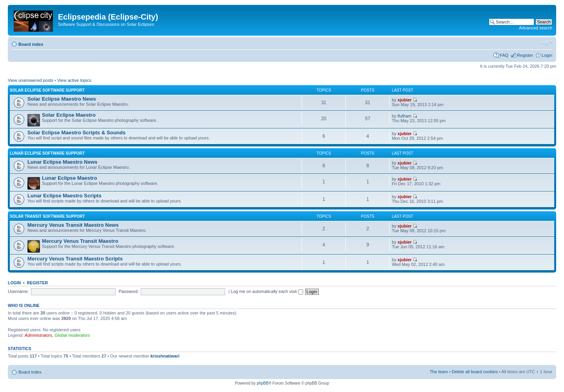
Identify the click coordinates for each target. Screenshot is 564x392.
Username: (18, 291)
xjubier (405, 100)
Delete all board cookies (475, 372)
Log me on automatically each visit (267, 291)
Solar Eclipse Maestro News (62, 99)
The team (439, 372)
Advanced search (536, 28)
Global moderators (72, 335)
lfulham (404, 116)
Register (525, 55)
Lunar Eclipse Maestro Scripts (64, 196)
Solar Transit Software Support (47, 216)
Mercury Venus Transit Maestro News (73, 225)
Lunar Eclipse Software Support (47, 153)
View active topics (74, 80)
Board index (31, 44)
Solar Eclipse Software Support (47, 90)
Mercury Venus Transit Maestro (80, 241)
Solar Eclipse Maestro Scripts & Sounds (77, 133)
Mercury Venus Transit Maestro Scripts (75, 259)
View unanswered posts (31, 80)
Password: (129, 291)
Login (547, 55)
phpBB (262, 383)
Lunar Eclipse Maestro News (62, 162)
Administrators (38, 335)
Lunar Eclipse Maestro (70, 178)
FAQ (504, 55)
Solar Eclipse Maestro (69, 115)
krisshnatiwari (165, 356)
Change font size (547, 43)
